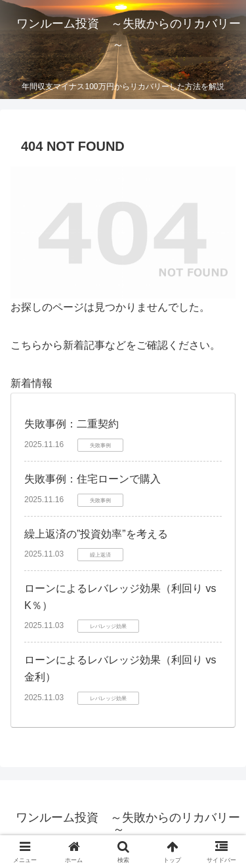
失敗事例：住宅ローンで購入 (92, 479)
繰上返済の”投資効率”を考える (96, 534)
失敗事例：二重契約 (72, 424)
